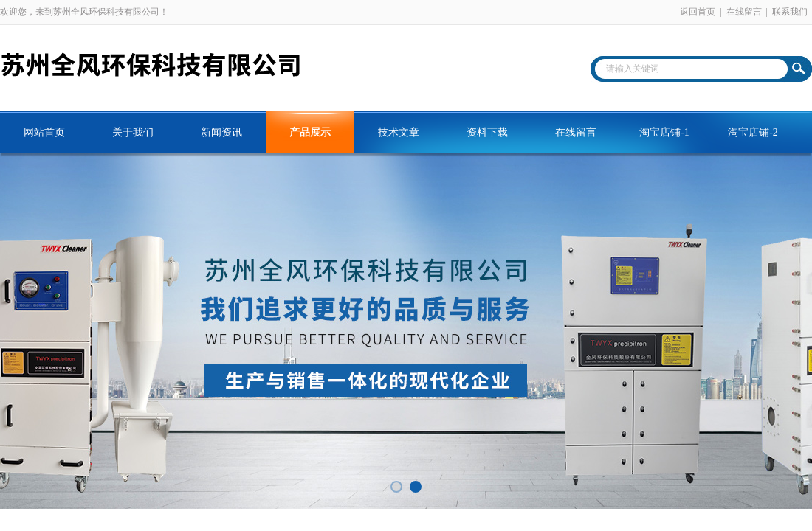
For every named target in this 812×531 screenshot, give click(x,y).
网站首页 (44, 132)
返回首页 (698, 12)
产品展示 (310, 132)
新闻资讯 (221, 132)
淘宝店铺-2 (753, 132)
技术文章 (399, 132)
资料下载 (487, 132)
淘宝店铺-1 (664, 132)
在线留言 (744, 12)
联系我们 (790, 12)
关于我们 (133, 132)
